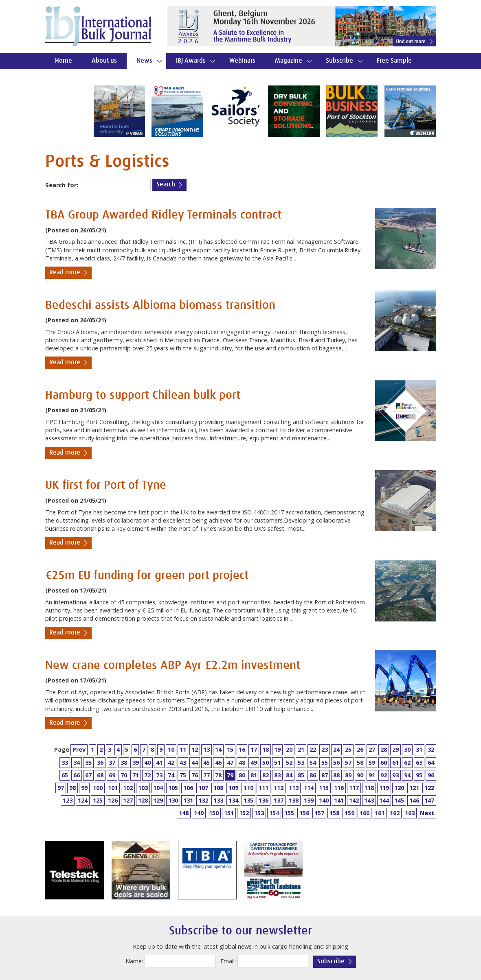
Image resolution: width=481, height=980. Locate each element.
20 (289, 749)
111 (264, 788)
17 (254, 749)
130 (173, 800)
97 (61, 788)
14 (218, 749)
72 (147, 775)
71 (136, 775)
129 (158, 800)
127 (128, 800)
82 (266, 775)
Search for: (62, 185)
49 (254, 762)
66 (77, 775)
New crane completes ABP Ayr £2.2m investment (173, 666)
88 (336, 775)
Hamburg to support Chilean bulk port (143, 395)
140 (324, 800)
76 (195, 775)
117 (354, 788)
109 (233, 788)
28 (384, 749)
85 (301, 775)
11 (183, 749)
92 (384, 775)
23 (325, 749)
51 (277, 762)
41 (159, 762)
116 (339, 788)
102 (128, 788)
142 (354, 800)
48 (242, 762)
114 (309, 788)
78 (218, 775)
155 (289, 813)
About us (104, 61)
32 (431, 749)
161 (380, 813)
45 (206, 762)
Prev (79, 749)
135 (248, 800)
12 (195, 749)
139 (309, 800)
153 (259, 813)
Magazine (289, 61)
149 (199, 813)
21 (301, 749)
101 (113, 788)
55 (325, 762)
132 (203, 800)
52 (289, 762)
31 (419, 749)
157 (319, 813)
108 (218, 788)
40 (147, 762)
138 (294, 800)
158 (334, 813)
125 (98, 800)
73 (159, 775)
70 (124, 775)
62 (407, 762)
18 (266, 749)
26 (360, 749)
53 (301, 762)
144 (384, 800)
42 (171, 762)
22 (313, 749)
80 (242, 775)
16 (242, 749)
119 (384, 788)
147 (429, 800)
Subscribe (339, 61)
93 (395, 775)
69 (112, 775)
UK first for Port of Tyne (106, 485)
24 (336, 749)
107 (203, 788)
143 (369, 800)
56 (336, 762)
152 (244, 813)
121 (414, 788)
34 (77, 762)
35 (88, 762)
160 (365, 813)
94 (407, 775)
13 (206, 749)
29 (395, 749)
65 (65, 775)
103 (143, 788)
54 (313, 762)
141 (339, 800)
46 (218, 762)
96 (431, 775)
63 (419, 762)
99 (84, 788)
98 (72, 788)
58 (360, 762)
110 (248, 788)
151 (229, 813)
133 (218, 800)
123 (68, 800)
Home (64, 61)
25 (348, 749)
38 (124, 762)
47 (230, 762)
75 (183, 775)
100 (98, 788)
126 (113, 800)
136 (264, 800)
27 (372, 749)
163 (410, 813)
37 (112, 762)
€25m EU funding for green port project (147, 576)
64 (431, 762)
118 (369, 788)
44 (195, 762)
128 (143, 800)
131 (188, 800)
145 (399, 800)
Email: (228, 961)
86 (313, 775)
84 (289, 775)
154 (274, 813)
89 (348, 775)
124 (83, 800)
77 (206, 775)
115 (324, 788)
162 (395, 813)
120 (399, 788)
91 (372, 775)
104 (158, 788)
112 (279, 788)
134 (233, 800)
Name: (134, 961)
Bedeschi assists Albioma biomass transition (160, 305)
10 (171, 749)
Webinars (242, 61)
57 (348, 762)
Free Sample (394, 61)
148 (184, 813)
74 (171, 775)
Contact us (69, 77)
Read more (65, 272)
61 (395, 762)
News (144, 61)
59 (372, 762)
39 (136, 762)
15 (230, 749)
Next (427, 813)
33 (65, 762)
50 (266, 762)
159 (349, 813)
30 (407, 749)
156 (304, 813)
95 (419, 775)
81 (254, 775)
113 (294, 788)
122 (429, 788)
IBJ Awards (191, 61)
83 (277, 775)
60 (384, 762)
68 (100, 775)
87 (325, 775)
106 (188, 788)
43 (183, 762)
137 (279, 800)
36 (100, 762)
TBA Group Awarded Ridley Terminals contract (163, 215)
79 (230, 775)
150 (214, 813)
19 (277, 749)
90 (360, 775)
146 (414, 800)
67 (88, 775)
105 (173, 788)
